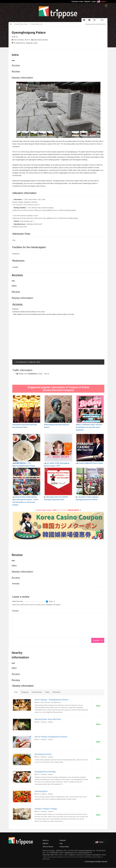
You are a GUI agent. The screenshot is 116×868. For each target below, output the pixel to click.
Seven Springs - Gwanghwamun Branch (51, 700)
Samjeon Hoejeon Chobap (46, 809)
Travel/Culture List (36, 24)
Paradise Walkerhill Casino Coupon (91, 463)
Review (16, 72)
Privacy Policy (64, 847)
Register (87, 1)
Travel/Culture (37, 692)
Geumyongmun (41, 791)
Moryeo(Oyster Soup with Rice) (48, 719)
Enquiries (63, 840)
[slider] (47, 601)
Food (16, 692)
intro (14, 286)
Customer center (77, 1)
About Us (46, 840)
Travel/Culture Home (21, 24)
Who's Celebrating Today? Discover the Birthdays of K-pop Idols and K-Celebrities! (89, 427)
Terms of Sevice (48, 847)
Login (94, 1)
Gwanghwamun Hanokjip (45, 772)
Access (16, 65)
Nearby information (22, 78)
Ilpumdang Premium (43, 754)
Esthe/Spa (56, 692)
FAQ (61, 843)
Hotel (47, 692)
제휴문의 (45, 843)
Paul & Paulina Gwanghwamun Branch (51, 737)
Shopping (25, 692)
